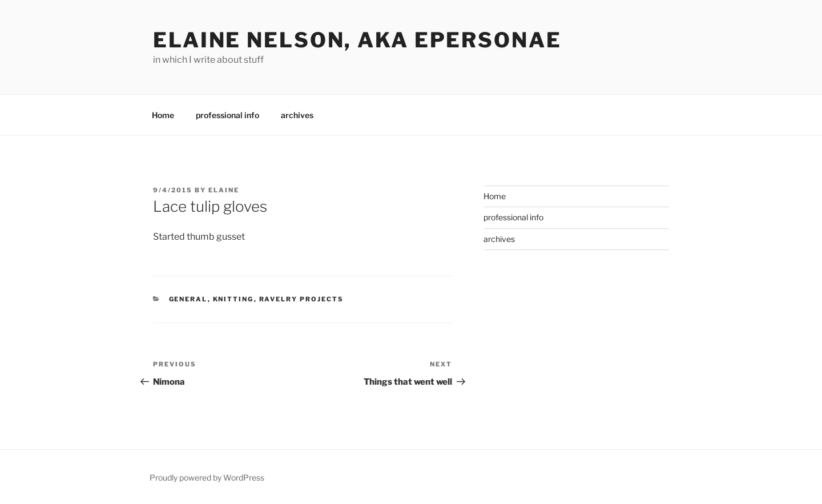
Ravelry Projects (302, 299)
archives (297, 115)
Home (163, 115)
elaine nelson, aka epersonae (357, 40)
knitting (233, 299)
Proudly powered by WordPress (207, 477)
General (188, 299)
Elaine (224, 190)
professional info (227, 115)
